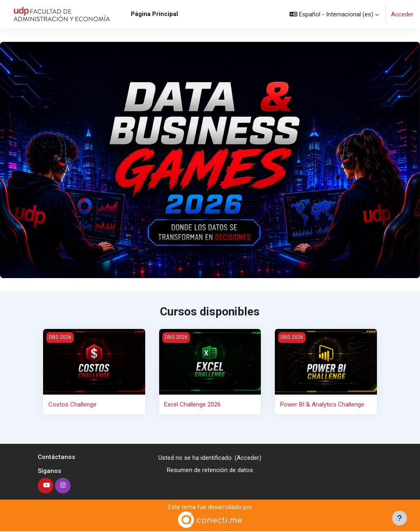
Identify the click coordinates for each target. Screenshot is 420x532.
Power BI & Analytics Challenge (322, 404)
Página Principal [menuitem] (154, 14)
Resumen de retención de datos (210, 470)
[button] (334, 14)
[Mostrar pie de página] (399, 518)
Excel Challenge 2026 (192, 404)
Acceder (402, 14)
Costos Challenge (72, 404)
